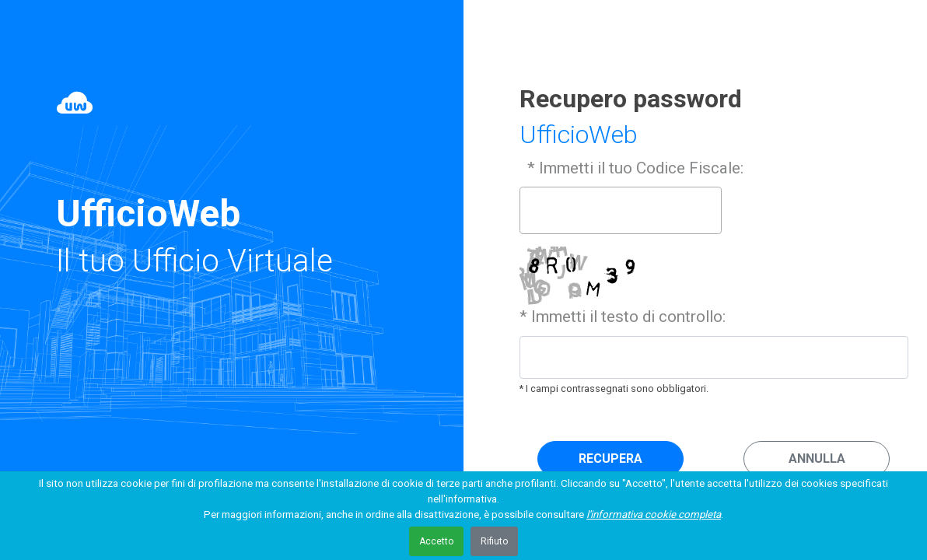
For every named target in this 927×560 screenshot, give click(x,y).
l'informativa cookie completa (654, 514)
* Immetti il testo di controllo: (623, 317)
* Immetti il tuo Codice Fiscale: (633, 168)
